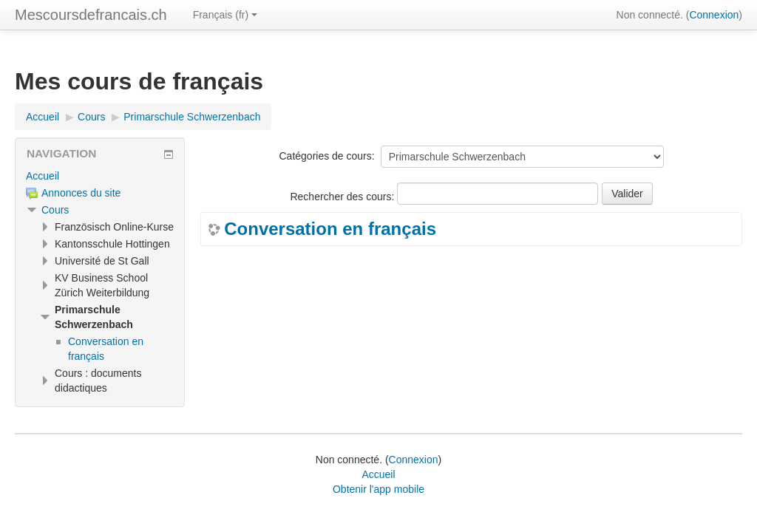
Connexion (714, 15)
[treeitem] (100, 176)
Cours (55, 210)
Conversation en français (330, 229)
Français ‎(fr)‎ (225, 15)
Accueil (43, 176)
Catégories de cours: (326, 156)
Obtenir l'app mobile (378, 489)
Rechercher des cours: (343, 197)
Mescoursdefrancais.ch (91, 15)
